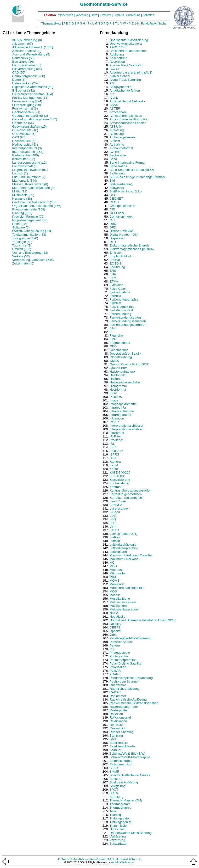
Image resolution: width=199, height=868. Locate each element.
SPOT (114, 790)
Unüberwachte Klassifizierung (131, 833)
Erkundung (117, 267)
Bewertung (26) (23, 62)
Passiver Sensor (121, 642)
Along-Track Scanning (125, 80)
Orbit (113, 635)
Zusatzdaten (118, 844)
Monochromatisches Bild (127, 588)
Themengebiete (51, 24)
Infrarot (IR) (118, 408)
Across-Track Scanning (126, 65)
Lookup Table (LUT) (124, 534)
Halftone (116, 379)
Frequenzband (120, 343)
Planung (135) (22, 213)
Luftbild (115, 541)
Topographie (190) (25, 238)
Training (115, 815)
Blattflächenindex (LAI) (126, 191)
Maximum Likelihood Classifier (131, 555)
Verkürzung (118, 836)
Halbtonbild (118, 375)
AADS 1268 (118, 47)
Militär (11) (20, 191)
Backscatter (118, 155)
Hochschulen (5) (24, 141)
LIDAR (114, 530)
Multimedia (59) (23, 195)
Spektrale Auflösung (124, 782)
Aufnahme (117, 145)
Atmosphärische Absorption (129, 119)
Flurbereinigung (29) (27, 105)
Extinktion (117, 285)
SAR (113, 739)
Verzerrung (117, 840)
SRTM (114, 793)
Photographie (119, 656)
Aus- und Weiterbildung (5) (31, 54)
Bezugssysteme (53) (27, 65)
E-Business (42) (24, 90)
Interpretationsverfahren (127, 429)
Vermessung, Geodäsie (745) (33, 260)
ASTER (115, 108)
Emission (116, 253)
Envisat (115, 260)
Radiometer (118, 696)
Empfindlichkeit (120, 256)
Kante (114, 469)
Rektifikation (118, 721)
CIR (112, 209)
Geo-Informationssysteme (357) (35, 119)
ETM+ (114, 281)
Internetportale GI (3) (27, 148)
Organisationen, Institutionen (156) (37, 206)
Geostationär (119, 350)
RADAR (115, 692)
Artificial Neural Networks (128, 101)
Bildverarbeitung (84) (27, 69)
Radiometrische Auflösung (128, 699)
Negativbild (118, 617)
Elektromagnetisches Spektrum (132, 249)
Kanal (114, 465)
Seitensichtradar (121, 761)
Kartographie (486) (26, 155)
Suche (162, 24)
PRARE (115, 674)
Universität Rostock (130, 859)
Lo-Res (115, 537)
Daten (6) (19, 80)
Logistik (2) (20, 173)
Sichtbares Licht (121, 764)
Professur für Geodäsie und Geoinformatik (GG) (85, 859)
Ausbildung (133, 15)
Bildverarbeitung (121, 184)
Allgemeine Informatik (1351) (33, 47)
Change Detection (122, 206)
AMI (113, 83)
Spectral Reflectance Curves (130, 775)
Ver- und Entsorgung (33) (30, 253)
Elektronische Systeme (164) (33, 94)
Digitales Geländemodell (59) (33, 87)
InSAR (114, 422)
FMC (113, 339)
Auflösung (117, 130)
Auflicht (115, 141)
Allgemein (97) (23, 44)
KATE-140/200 (120, 472)
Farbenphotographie (124, 299)
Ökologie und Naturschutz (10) (34, 202)
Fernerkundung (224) (27, 101)
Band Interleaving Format (128, 163)
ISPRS (114, 454)
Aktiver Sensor (120, 76)
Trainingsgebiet (121, 822)
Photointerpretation (123, 660)
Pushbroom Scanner (124, 681)
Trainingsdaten (120, 818)
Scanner (116, 750)
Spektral (116, 779)
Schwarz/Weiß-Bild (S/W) (128, 754)
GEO (113, 346)
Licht (113, 526)
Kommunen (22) (24, 159)
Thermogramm (120, 804)
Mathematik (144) (25, 181)
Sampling (116, 736)
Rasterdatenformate (124, 707)
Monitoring (117, 584)
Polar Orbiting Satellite (126, 663)
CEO (113, 195)
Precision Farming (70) (28, 217)
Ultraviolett (117, 829)
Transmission (119, 826)
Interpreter (117, 433)
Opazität (116, 631)
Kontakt (115, 862)
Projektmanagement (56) (30, 220)
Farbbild (115, 296)
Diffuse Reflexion (122, 231)
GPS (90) (19, 137)
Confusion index (121, 217)
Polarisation (118, 667)
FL (112, 332)
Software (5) (21, 227)
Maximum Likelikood (124, 559)
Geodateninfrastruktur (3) (30, 116)
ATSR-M (116, 126)
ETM (113, 278)
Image (114, 400)
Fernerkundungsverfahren (128, 325)
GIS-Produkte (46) (25, 130)
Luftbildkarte (118, 552)
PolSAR (115, 671)
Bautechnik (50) (23, 58)
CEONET (116, 199)
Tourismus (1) (22, 245)
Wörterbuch (66, 15)
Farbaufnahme (120, 292)
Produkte (105, 15)
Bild (112, 181)
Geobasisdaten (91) (26, 112)
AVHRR (115, 152)
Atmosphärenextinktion (126, 116)
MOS (113, 591)
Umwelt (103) (22, 249)
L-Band (115, 512)
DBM (113, 224)
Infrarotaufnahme (122, 411)
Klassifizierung (120, 480)
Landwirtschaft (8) (25, 166)
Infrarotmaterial (120, 415)
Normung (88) (22, 199)
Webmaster (128, 862)
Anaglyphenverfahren (125, 90)
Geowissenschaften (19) (29, 126)
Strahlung (117, 797)
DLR (113, 242)
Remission (117, 725)
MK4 (113, 577)
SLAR (114, 768)
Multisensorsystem (123, 602)
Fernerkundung (120, 314)
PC (112, 649)
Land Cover (118, 501)
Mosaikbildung (120, 599)
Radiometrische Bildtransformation (134, 703)
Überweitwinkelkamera (126, 44)
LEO (113, 519)
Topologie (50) (22, 242)
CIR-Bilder (117, 213)
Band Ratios (118, 166)
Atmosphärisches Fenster (128, 123)
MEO (113, 566)
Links (94, 15)
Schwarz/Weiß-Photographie (130, 757)
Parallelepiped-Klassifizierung (131, 638)
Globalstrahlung (121, 357)
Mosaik (115, 595)
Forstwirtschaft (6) (25, 108)
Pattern (115, 645)
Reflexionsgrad (120, 717)
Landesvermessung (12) (29, 163)
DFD (113, 227)
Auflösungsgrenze (122, 137)
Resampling (118, 728)
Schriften (148, 15)
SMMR (115, 772)
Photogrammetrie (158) (29, 209)
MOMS (115, 581)
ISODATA (117, 451)
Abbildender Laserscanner (128, 51)
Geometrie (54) (23, 123)
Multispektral (119, 606)
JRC (113, 458)
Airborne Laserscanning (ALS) (131, 72)
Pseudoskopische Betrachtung (131, 678)
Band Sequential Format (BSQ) (132, 170)
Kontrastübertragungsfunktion (131, 490)
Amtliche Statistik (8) (27, 51)
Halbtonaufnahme (122, 372)
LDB (113, 516)
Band (113, 159)
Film (113, 328)
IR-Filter (115, 436)
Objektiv (115, 624)
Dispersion (117, 238)
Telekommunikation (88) (29, 235)
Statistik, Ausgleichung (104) (32, 231)
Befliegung (117, 173)
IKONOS (116, 397)
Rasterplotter (119, 710)
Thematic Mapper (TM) (126, 800)
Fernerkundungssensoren (128, 321)
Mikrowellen (118, 573)
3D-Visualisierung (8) (27, 40)
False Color (118, 289)
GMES (114, 361)
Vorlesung (82, 15)
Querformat (118, 685)
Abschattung (119, 58)
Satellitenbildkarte (122, 746)
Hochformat (118, 390)
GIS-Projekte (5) (24, 134)
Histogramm (118, 386)
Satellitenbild (119, 743)
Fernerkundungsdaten (125, 317)
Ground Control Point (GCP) (130, 364)
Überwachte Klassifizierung (129, 40)
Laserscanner (119, 508)
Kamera (115, 462)
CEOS (114, 202)
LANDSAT (117, 505)
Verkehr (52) (21, 256)
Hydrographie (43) (25, 145)
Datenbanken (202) (26, 83)
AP (112, 94)
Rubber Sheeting (122, 732)
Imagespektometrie (123, 404)
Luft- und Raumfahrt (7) (29, 177)
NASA (114, 613)
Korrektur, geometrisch (126, 494)
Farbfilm (115, 303)
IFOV (113, 393)
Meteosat (116, 570)
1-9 (137, 24)
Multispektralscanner (124, 609)
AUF (115, 859)
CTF (113, 220)
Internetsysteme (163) (28, 152)
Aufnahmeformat (122, 148)
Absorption (117, 62)
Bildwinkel (117, 188)
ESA (113, 274)
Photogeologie (120, 653)
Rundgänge (148, 24)
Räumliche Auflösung (125, 689)
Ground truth (119, 368)
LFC (113, 523)
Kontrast (116, 487)
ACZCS (115, 69)
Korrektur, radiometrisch (127, 498)
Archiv (114, 98)
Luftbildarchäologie (123, 545)
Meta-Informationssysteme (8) (33, 188)
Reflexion (116, 714)
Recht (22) (20, 224)
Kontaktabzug (119, 483)
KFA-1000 (117, 476)
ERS (113, 271)
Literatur (119, 15)
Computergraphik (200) (29, 76)
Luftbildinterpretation (124, 548)
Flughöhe (116, 336)
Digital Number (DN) (124, 235)
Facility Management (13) (30, 98)
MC (112, 563)
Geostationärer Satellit (125, 354)
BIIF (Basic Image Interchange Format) (137, 177)
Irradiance (117, 440)
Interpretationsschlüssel (126, 426)
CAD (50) (19, 72)
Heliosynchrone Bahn (125, 382)
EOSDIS (116, 263)
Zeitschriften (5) (23, 263)
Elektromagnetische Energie (130, 245)
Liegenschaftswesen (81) (30, 170)
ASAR (114, 105)
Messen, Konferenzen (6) (30, 184)
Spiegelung (118, 786)
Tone (113, 811)
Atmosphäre (118, 112)
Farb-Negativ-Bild (122, 307)
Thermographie (120, 808)
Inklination (117, 418)
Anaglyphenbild (121, 87)
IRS (112, 444)
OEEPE (115, 627)
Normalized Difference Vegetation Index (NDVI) (143, 620)
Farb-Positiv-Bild (121, 310)
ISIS (113, 447)
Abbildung (117, 54)
